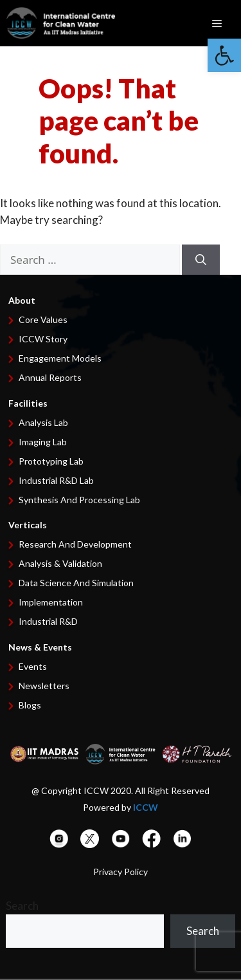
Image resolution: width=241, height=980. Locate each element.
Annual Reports (50, 377)
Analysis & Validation (60, 563)
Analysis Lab (43, 422)
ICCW (146, 807)
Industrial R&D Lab (56, 480)
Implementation (51, 602)
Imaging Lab (43, 442)
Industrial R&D (48, 621)
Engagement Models (60, 358)
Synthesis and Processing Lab (79, 500)
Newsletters (44, 686)
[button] (224, 55)
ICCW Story (43, 339)
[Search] (201, 260)
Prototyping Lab (51, 461)
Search (22, 906)
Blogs (30, 705)
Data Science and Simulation (76, 583)
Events (33, 666)
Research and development (75, 544)
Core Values (43, 319)
